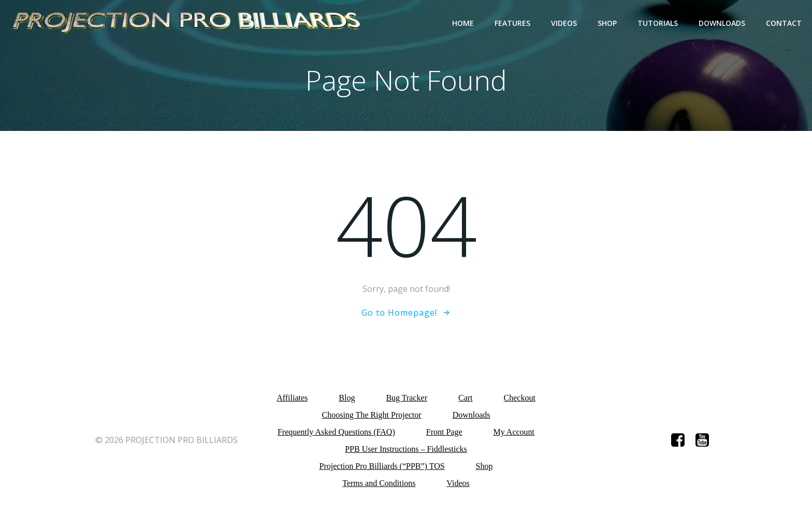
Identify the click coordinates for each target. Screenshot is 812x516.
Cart (466, 398)
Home (463, 23)
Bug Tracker (407, 398)
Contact (784, 23)
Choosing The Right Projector (371, 415)
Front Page (444, 432)
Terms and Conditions (379, 483)
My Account (514, 432)
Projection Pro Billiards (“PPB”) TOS (382, 466)
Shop (607, 23)
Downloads (722, 23)
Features (512, 23)
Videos (564, 23)
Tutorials (658, 23)
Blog (347, 398)
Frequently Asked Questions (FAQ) (336, 432)
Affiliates (292, 398)
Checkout (520, 398)
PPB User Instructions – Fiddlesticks (406, 449)
